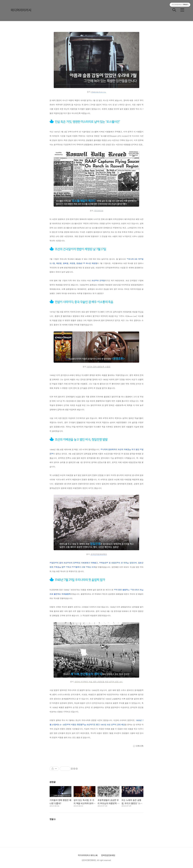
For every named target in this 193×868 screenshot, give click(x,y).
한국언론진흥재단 (108, 855)
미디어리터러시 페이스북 (88, 855)
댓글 (53, 819)
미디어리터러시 (21, 10)
